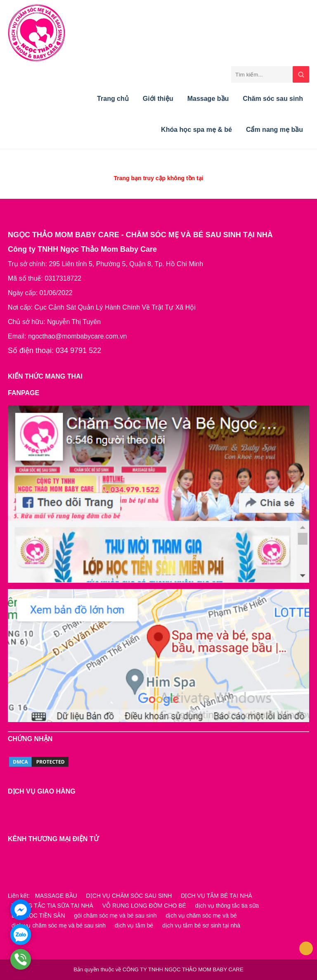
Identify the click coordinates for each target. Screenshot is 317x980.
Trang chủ (113, 99)
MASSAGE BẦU (56, 896)
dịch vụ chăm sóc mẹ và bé (201, 916)
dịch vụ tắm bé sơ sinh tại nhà (201, 925)
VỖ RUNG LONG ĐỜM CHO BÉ (144, 906)
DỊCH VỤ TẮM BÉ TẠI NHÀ (216, 896)
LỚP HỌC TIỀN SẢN (38, 916)
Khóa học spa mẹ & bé (196, 130)
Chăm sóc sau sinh (273, 99)
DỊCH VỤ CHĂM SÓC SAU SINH (129, 896)
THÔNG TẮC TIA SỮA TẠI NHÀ (52, 906)
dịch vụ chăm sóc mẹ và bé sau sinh (59, 925)
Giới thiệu (158, 99)
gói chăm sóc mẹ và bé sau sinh (115, 916)
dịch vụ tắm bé (134, 925)
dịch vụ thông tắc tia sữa (227, 906)
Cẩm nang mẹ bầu (274, 130)
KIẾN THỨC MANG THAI (45, 376)
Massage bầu (208, 99)
